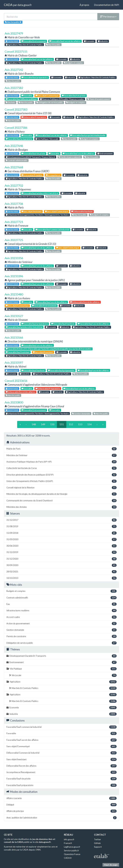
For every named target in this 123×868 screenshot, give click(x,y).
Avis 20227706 (14, 204)
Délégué (61, 805)
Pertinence (108, 17)
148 (34, 424)
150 (52, 424)
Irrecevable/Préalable (32, 175)
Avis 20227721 (14, 222)
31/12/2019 (61, 552)
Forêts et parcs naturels (70, 157)
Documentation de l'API (107, 5)
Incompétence (53, 175)
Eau (61, 604)
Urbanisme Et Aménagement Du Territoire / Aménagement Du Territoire (37, 215)
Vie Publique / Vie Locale (47, 139)
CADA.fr (68, 858)
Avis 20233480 (14, 294)
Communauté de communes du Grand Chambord (61, 501)
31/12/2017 (61, 520)
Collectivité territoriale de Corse (61, 468)
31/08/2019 (61, 526)
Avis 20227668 (14, 167)
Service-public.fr (71, 851)
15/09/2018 (61, 533)
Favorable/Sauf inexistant (18, 352)
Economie (89, 41)
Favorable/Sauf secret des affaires (65, 41)
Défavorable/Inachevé (82, 211)
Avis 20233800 (14, 402)
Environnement (105, 153)
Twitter (97, 839)
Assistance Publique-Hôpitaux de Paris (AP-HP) (61, 462)
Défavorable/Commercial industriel (61, 753)
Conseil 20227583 (16, 109)
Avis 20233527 (14, 316)
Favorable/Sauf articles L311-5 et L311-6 (40, 193)
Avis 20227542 (14, 70)
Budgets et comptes (73, 63)
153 (80, 424)
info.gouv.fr (69, 839)
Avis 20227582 (14, 88)
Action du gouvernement (61, 624)
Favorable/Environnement (34, 41)
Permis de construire (61, 636)
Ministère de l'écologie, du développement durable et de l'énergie (61, 494)
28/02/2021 (61, 572)
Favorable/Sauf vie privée (74, 96)
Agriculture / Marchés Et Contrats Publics (24, 45)
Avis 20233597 (14, 363)
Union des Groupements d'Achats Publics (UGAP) (61, 481)
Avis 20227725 (14, 240)
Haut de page (111, 865)
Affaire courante (61, 798)
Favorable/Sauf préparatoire (35, 77)
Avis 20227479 (14, 33)
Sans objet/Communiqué (47, 96)
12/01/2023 (12, 41)
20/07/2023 (12, 284)
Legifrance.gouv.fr (72, 847)
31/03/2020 (61, 539)
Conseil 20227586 (16, 128)
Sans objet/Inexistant (31, 211)
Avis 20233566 (14, 337)
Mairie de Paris (61, 449)
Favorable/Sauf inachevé (63, 324)
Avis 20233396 (14, 276)
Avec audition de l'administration (61, 818)
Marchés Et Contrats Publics (63, 688)
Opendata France (72, 854)
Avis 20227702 (14, 186)
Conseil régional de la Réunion (61, 488)
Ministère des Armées (61, 507)
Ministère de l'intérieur (61, 455)
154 (89, 424)
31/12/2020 (61, 559)
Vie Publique (61, 669)
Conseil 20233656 (16, 381)
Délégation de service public (50, 102)
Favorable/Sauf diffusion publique (21, 99)
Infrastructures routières (61, 611)
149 (43, 424)
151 (62, 424)
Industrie (103, 41)
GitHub (97, 843)
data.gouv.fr (25, 5)
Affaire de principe (61, 811)
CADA (8, 5)
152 (71, 424)
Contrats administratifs (17, 160)
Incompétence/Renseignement (61, 772)
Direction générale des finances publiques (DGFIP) (61, 475)
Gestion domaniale (81, 414)
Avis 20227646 (14, 146)
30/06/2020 (61, 546)
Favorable (27, 96)
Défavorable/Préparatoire (34, 117)
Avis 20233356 (14, 258)
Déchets (10, 102)
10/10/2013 (61, 578)
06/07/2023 (12, 266)
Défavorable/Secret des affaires (85, 302)
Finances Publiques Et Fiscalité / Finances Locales (62, 99)
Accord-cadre (61, 617)
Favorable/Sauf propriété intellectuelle (88, 135)
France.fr (68, 843)
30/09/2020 (61, 565)
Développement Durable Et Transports (61, 656)
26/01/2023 (12, 96)
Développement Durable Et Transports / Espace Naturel (30, 157)
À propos (84, 5)
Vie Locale (63, 675)
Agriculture (61, 682)
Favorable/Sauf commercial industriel (52, 230)
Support (98, 847)
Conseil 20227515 (16, 52)
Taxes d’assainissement (99, 99)
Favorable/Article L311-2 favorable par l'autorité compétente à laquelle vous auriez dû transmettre (49, 349)
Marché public (53, 45)
